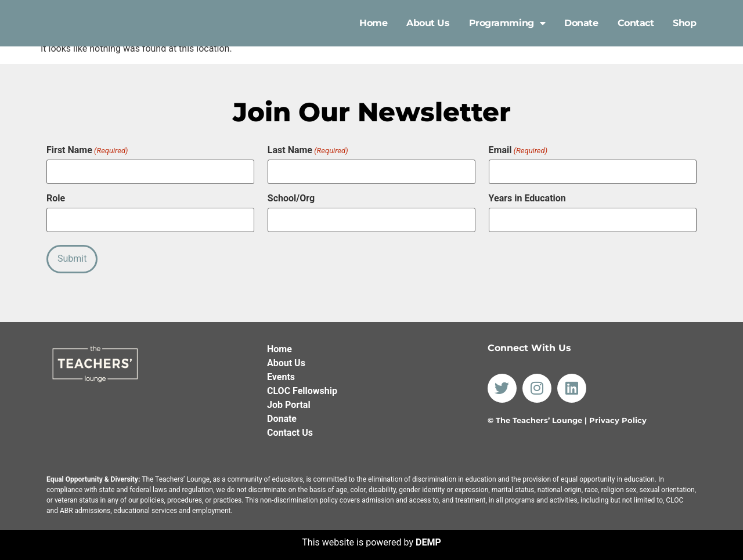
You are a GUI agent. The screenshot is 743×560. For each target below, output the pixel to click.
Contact (636, 23)
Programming (507, 23)
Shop (684, 23)
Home (373, 23)
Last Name (308, 150)
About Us (428, 23)
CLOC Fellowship (302, 387)
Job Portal (289, 401)
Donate (581, 23)
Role (56, 197)
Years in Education (527, 197)
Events (281, 373)
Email (518, 150)
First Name (87, 150)
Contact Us (290, 429)
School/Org (291, 197)
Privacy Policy (618, 417)
